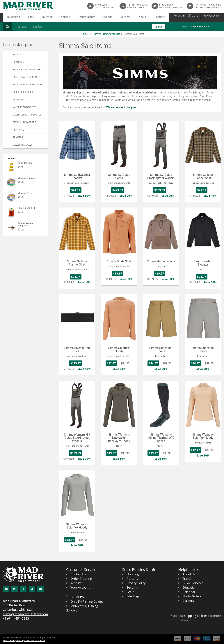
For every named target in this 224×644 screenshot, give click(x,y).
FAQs (130, 592)
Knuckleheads (25, 163)
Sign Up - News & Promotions (196, 27)
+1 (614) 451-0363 (137, 5)
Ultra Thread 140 (26, 208)
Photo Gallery (192, 596)
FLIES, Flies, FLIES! (23, 92)
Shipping (133, 574)
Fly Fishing (11, 17)
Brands (80, 17)
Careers (188, 601)
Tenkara (18, 137)
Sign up (191, 17)
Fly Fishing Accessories (27, 84)
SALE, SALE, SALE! (22, 145)
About (105, 17)
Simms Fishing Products (107, 34)
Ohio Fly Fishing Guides (87, 601)
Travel (187, 579)
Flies (23, 17)
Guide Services (193, 583)
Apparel (48, 17)
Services (92, 17)
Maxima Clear (25, 193)
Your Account (80, 587)
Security (132, 587)
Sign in (173, 17)
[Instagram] (15, 589)
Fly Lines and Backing (26, 69)
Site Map (133, 596)
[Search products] (63, 27)
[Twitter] (32, 589)
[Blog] (41, 589)
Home (84, 34)
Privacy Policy (136, 583)
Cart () (212, 17)
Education (189, 587)
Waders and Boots (24, 107)
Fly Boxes (19, 100)
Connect (117, 17)
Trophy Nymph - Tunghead (26, 224)
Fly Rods (18, 54)
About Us (189, 574)
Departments (64, 17)
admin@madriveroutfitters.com (25, 614)
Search (159, 27)
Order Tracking (81, 579)
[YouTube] (6, 589)
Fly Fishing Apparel (25, 122)
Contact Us (78, 574)
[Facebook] (23, 589)
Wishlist (76, 583)
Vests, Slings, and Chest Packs (28, 116)
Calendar (189, 592)
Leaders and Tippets (25, 77)
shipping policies (196, 616)
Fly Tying (35, 17)
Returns (132, 579)
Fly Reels (18, 62)
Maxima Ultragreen (27, 178)
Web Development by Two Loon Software (24, 640)
